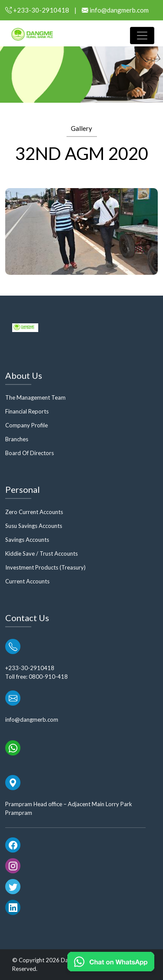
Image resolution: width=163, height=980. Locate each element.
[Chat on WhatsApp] (111, 962)
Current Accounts (27, 581)
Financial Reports (27, 411)
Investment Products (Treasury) (45, 567)
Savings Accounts (27, 540)
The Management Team (35, 397)
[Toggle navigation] (142, 36)
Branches (17, 439)
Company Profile (27, 425)
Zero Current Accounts (34, 512)
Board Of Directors (30, 453)
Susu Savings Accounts (34, 526)
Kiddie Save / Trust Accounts (42, 553)
